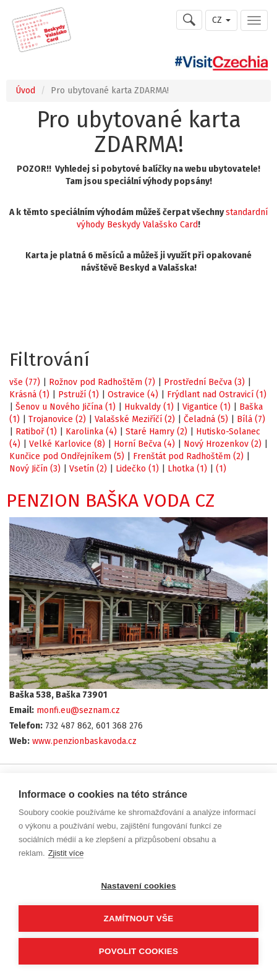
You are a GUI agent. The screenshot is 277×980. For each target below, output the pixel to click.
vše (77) (25, 382)
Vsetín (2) (88, 469)
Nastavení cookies (138, 886)
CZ (221, 20)
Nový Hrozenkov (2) (223, 444)
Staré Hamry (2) (156, 432)
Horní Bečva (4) (144, 444)
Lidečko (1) (137, 469)
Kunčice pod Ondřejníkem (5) (67, 456)
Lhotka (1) (187, 469)
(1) (221, 469)
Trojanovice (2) (57, 419)
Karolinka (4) (91, 432)
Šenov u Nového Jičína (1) (66, 407)
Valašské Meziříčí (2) (135, 419)
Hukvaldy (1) (149, 407)
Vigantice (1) (207, 407)
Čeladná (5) (206, 419)
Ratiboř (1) (36, 432)
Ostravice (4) (133, 395)
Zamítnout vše (139, 919)
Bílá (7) (251, 419)
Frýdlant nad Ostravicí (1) (217, 395)
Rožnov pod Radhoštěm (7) (102, 382)
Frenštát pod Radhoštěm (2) (188, 456)
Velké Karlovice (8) (67, 444)
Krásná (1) (29, 395)
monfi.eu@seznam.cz (78, 710)
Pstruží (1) (79, 395)
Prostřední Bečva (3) (204, 382)
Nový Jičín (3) (35, 469)
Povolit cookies (138, 951)
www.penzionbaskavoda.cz (84, 741)
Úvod (25, 91)
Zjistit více (66, 853)
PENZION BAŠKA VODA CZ (110, 501)
